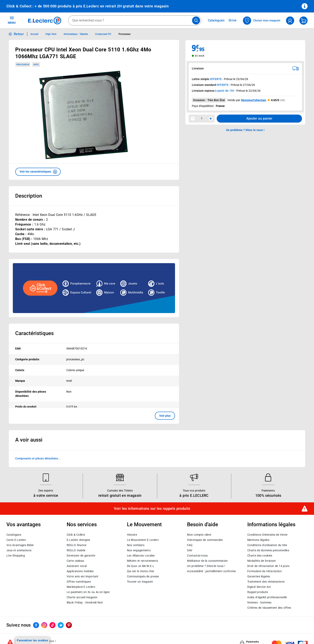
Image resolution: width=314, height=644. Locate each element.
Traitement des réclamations (266, 582)
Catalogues (14, 535)
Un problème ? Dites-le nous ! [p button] (245, 130)
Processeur (23, 65)
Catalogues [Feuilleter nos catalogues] (216, 20)
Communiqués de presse (143, 576)
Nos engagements (139, 550)
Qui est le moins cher (141, 571)
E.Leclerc (81, 587)
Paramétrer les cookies (32, 640)
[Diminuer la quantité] (193, 119)
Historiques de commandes (205, 540)
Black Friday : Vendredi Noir (85, 602)
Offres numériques (79, 582)
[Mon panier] (303, 21)
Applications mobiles (80, 571)
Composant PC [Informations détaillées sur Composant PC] (103, 34)
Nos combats (136, 545)
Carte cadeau (75, 561)
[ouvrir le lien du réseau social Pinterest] (69, 625)
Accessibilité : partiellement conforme (211, 571)
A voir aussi (29, 440)
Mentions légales (258, 540)
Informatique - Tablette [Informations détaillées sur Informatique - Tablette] (76, 34)
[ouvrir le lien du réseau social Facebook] (36, 625)
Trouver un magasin (140, 582)
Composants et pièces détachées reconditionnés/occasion (37, 459)
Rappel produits (258, 592)
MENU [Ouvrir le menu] (12, 20)
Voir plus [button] (165, 416)
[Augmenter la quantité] (211, 119)
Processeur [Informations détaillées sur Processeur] (125, 34)
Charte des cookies (260, 556)
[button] (38, 172)
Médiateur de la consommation (207, 561)
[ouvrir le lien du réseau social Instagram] (44, 625)
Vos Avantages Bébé (20, 545)
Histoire (132, 535)
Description (29, 196)
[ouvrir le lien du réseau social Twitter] (61, 625)
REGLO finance (77, 545)
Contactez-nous (197, 556)
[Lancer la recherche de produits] (196, 20)
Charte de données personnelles (268, 550)
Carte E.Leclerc (16, 540)
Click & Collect (76, 535)
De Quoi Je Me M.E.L (141, 566)
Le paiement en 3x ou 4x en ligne (88, 592)
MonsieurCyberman (254, 100)
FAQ (190, 545)
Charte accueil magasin (82, 597)
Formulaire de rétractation (265, 571)
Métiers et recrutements (143, 561)
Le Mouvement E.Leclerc (143, 540)
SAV (190, 550)
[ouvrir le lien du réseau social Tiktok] (52, 625)
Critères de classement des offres (269, 608)
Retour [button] (19, 34)
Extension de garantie (81, 556)
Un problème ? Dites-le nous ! (206, 566)
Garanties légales (259, 576)
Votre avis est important (83, 576)
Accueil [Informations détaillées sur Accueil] (34, 34)
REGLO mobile (76, 550)
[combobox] (135, 20)
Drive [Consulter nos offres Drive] (233, 20)
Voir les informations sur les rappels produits (152, 509)
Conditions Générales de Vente (267, 535)
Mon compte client (199, 535)
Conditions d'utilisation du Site (267, 545)
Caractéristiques (34, 333)
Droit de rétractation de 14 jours (268, 566)
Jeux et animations (19, 550)
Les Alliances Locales (141, 556)
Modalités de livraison (262, 561)
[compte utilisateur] (290, 21)
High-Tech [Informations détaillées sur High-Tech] (51, 34)
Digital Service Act (259, 587)
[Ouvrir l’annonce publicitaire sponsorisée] (94, 288)
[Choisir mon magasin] (262, 21)
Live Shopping (16, 556)
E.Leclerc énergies (78, 540)
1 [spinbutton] (202, 118)
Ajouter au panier (259, 118)
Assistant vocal (77, 566)
